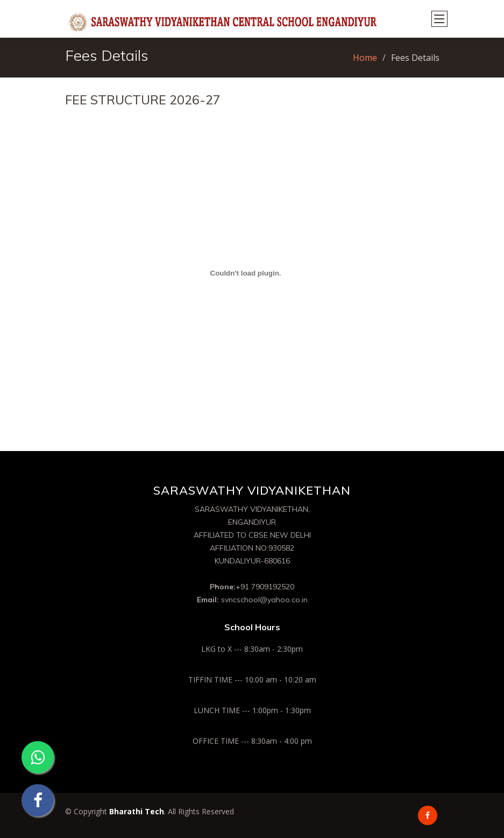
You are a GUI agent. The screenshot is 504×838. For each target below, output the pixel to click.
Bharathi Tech (137, 811)
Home (365, 58)
